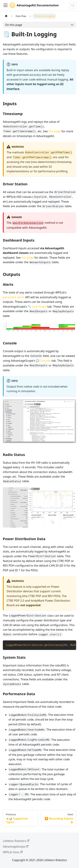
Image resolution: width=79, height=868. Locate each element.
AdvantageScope (16, 847)
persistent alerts (14, 297)
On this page (14, 25)
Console (45, 361)
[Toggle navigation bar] (5, 5)
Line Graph (39, 307)
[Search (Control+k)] (73, 5)
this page (55, 131)
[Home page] (6, 16)
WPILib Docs (13, 852)
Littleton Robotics (16, 841)
